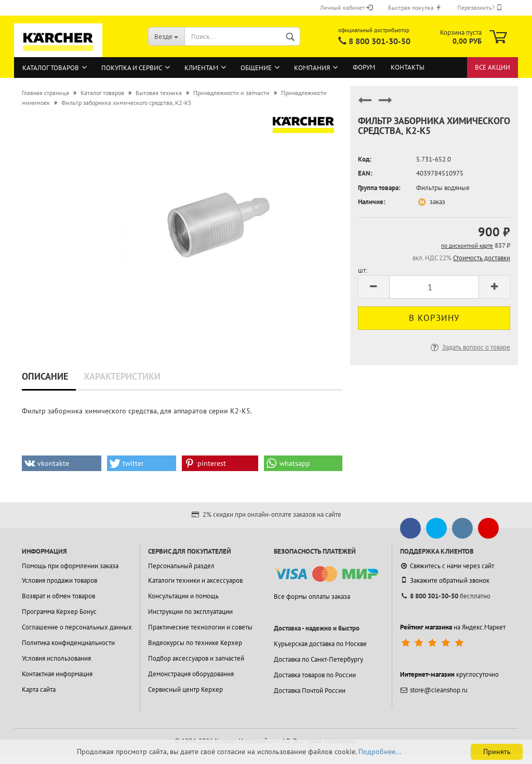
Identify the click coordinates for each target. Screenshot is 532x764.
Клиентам (201, 68)
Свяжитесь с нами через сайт (447, 566)
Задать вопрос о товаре (469, 347)
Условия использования (56, 658)
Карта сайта (39, 689)
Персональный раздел (181, 566)
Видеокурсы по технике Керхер (195, 643)
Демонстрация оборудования (191, 674)
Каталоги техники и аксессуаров (195, 580)
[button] (62, 463)
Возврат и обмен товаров (58, 596)
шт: (363, 270)
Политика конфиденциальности (68, 643)
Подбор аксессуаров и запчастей (196, 658)
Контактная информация (57, 674)
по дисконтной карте (467, 246)
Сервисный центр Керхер (185, 689)
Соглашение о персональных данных (77, 627)
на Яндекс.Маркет (453, 627)
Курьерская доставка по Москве (320, 644)
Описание (45, 376)
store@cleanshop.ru (434, 690)
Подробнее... (380, 752)
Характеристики (122, 376)
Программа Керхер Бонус (59, 612)
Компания (312, 68)
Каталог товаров (51, 68)
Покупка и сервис (132, 68)
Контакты (408, 67)
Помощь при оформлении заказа (70, 566)
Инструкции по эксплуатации (190, 612)
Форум (364, 67)
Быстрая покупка (415, 8)
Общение (256, 68)
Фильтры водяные (443, 188)
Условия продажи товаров (59, 580)
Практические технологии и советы (200, 627)
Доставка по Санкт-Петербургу (318, 659)
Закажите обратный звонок (445, 580)
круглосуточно (449, 674)
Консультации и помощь (183, 596)
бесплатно (445, 596)
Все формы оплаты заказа (312, 597)
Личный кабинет (346, 8)
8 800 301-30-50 (380, 41)
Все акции (493, 67)
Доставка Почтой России (310, 691)
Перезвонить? (480, 8)
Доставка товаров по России (315, 675)
